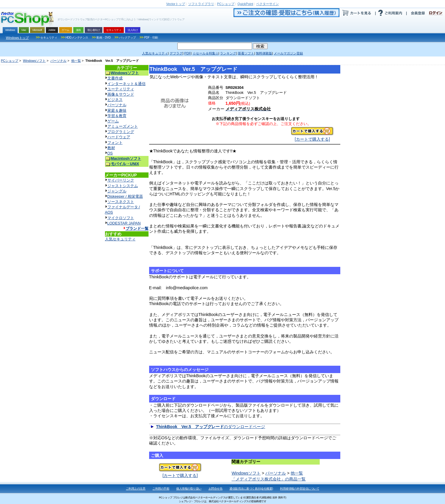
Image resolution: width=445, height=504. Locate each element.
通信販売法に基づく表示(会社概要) (251, 489)
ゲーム (113, 121)
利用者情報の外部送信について (300, 489)
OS (110, 153)
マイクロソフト (121, 218)
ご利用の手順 (161, 489)
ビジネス (115, 100)
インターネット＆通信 (126, 84)
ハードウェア (119, 137)
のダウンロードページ (210, 427)
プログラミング (121, 132)
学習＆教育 (117, 116)
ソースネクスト (121, 202)
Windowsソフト (34, 61)
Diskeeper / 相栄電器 (125, 196)
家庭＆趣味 (117, 110)
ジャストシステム (123, 186)
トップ (176, 4)
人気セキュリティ (120, 239)
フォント (115, 143)
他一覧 (76, 61)
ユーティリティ (121, 89)
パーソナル (58, 61)
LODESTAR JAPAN (124, 223)
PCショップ (10, 61)
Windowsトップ (17, 38)
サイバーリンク (121, 180)
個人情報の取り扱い (189, 489)
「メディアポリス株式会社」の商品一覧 (269, 479)
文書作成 (115, 78)
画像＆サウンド (121, 94)
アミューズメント (123, 126)
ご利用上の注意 (136, 489)
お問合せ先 (216, 489)
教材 (111, 148)
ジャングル (117, 191)
